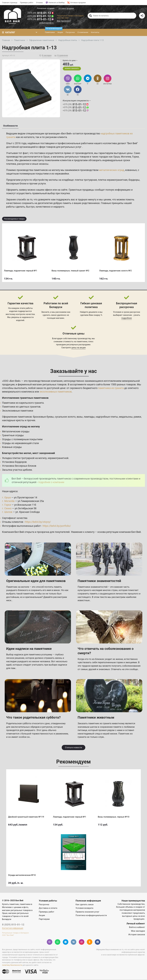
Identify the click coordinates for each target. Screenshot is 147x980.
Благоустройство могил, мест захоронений (29, 453)
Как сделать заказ (85, 905)
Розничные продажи (46, 8)
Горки (136, 157)
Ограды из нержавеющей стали (21, 444)
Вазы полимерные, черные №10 (114, 817)
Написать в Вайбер (55, 3)
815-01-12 (41, 13)
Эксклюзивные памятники (18, 411)
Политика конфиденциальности (91, 916)
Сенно (10, 161)
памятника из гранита (111, 388)
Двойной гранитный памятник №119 (26, 817)
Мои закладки (138, 931)
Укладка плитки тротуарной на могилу (25, 458)
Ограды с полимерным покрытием (22, 440)
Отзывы (39, 3)
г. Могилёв (8, 501)
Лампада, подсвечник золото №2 (116, 271)
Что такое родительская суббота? (34, 718)
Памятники (50, 31)
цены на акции (79, 348)
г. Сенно (7, 509)
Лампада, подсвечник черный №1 (21, 271)
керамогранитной (58, 458)
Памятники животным (96, 718)
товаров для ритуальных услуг (64, 147)
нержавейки (62, 174)
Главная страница (10, 3)
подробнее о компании (51, 483)
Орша (117, 157)
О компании (83, 32)
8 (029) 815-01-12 (13, 925)
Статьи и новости (73, 748)
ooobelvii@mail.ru (47, 23)
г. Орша (6, 498)
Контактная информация (13, 929)
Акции (60, 32)
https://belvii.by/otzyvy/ (38, 522)
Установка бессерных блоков (19, 466)
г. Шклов (7, 512)
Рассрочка (70, 32)
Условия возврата (84, 908)
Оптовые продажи (77, 3)
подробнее (127, 318)
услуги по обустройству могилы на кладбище (48, 180)
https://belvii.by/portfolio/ (57, 526)
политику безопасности (12, 965)
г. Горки (7, 505)
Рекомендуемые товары (14, 219)
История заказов (137, 935)
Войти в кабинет (137, 928)
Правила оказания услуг (88, 912)
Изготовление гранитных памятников (26, 398)
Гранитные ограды (13, 436)
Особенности (10, 126)
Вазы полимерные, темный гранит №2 (71, 271)
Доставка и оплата (48, 908)
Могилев (126, 157)
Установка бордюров (14, 462)
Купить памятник (10, 905)
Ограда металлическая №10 (22, 875)
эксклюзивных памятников (56, 392)
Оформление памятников (17, 417)
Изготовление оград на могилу (21, 427)
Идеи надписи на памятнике (29, 649)
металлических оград (112, 170)
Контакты (95, 32)
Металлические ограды (16, 432)
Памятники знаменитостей (100, 581)
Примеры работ (27, 3)
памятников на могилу (47, 170)
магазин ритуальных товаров (50, 385)
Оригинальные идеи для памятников (36, 581)
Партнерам (44, 919)
